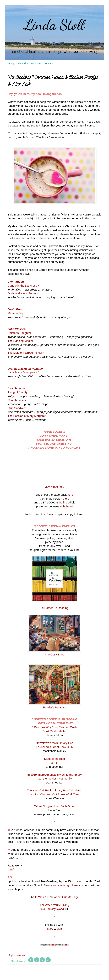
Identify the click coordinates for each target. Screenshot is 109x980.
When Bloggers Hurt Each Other (54, 806)
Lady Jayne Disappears (22, 372)
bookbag (20, 955)
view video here (55, 487)
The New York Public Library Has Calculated (54, 790)
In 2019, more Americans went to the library (54, 775)
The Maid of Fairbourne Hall (25, 353)
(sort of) (54, 763)
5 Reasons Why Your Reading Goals (54, 727)
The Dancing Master (20, 341)
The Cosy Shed (54, 655)
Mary (50, 929)
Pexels (65, 945)
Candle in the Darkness (22, 286)
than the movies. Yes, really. (54, 779)
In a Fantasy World (52, 909)
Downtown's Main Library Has (54, 743)
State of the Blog (55, 759)
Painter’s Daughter (19, 333)
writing (10, 63)
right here (66, 506)
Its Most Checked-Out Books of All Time (54, 794)
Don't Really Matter (54, 731)
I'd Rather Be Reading (54, 608)
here (70, 495)
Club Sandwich (17, 408)
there (66, 499)
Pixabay (53, 945)
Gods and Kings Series (22, 293)
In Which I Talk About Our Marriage (57, 897)
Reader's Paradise (54, 707)
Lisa (59, 929)
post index (23, 63)
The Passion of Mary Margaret (27, 416)
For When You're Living (55, 905)
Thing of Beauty (18, 392)
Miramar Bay (16, 313)
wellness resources (42, 63)
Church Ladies (17, 400)
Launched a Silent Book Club (54, 747)
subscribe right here (65, 885)
